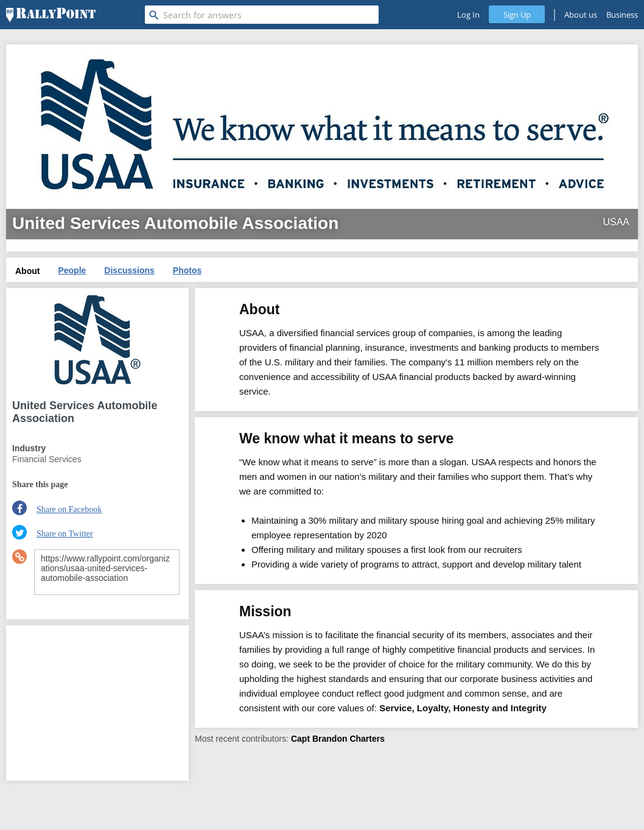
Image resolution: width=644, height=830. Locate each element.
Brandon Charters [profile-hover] (348, 739)
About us (581, 15)
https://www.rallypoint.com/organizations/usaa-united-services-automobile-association (107, 572)
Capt (300, 739)
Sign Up (517, 15)
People (72, 270)
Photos (187, 270)
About (27, 271)
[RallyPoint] (51, 15)
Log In (468, 15)
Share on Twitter (65, 534)
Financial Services (47, 459)
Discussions (129, 270)
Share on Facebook (69, 509)
